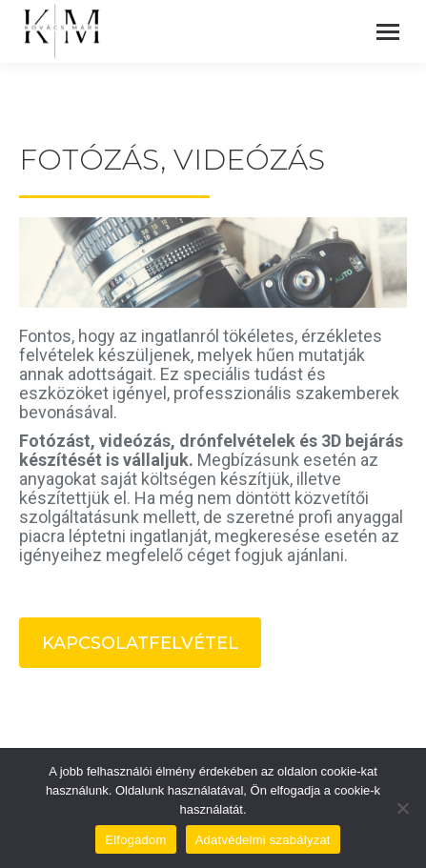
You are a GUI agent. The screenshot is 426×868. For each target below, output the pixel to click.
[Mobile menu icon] (388, 32)
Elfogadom (135, 840)
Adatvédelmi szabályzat (263, 840)
